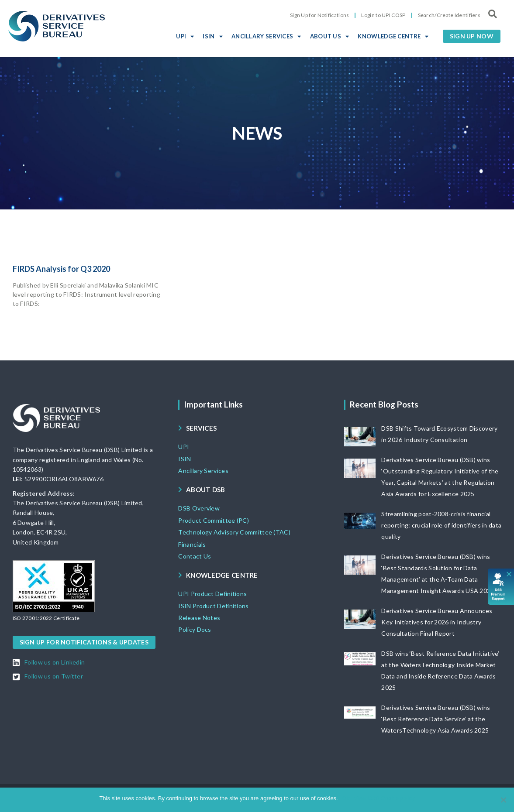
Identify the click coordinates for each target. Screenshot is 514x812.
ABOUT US (330, 36)
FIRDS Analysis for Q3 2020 (61, 269)
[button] (472, 36)
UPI (185, 36)
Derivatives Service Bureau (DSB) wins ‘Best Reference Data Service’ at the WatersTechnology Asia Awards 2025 (436, 719)
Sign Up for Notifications (320, 15)
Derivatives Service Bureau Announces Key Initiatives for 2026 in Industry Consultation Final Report (437, 622)
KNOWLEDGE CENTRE (393, 36)
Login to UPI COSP (383, 15)
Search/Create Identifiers (449, 15)
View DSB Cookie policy (384, 798)
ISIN (213, 36)
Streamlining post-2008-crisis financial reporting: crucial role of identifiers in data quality (441, 525)
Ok (346, 798)
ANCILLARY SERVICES (266, 36)
